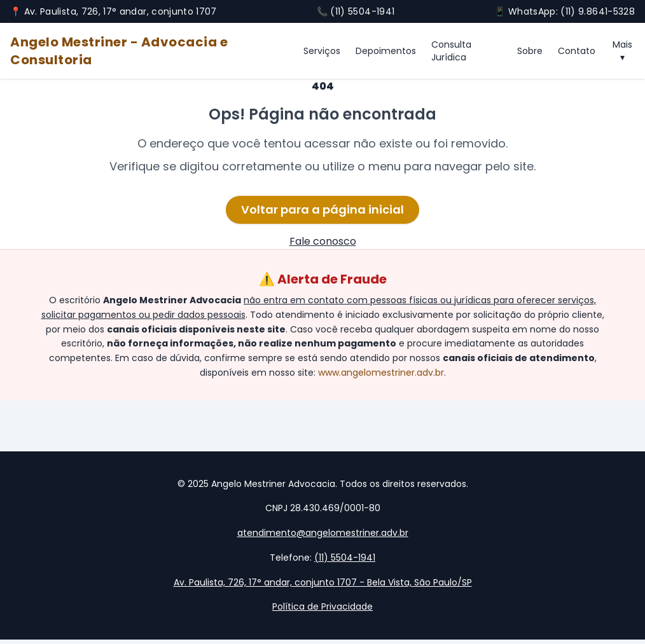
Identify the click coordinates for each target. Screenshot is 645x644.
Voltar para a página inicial (322, 209)
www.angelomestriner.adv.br (381, 373)
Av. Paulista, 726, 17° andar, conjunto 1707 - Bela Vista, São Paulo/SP (323, 582)
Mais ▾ (622, 51)
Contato (577, 51)
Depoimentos (386, 51)
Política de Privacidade (322, 606)
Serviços (322, 51)
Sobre (530, 51)
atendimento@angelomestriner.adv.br (323, 533)
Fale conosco (323, 241)
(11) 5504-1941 (362, 11)
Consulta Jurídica (451, 51)
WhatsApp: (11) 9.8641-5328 (572, 11)
